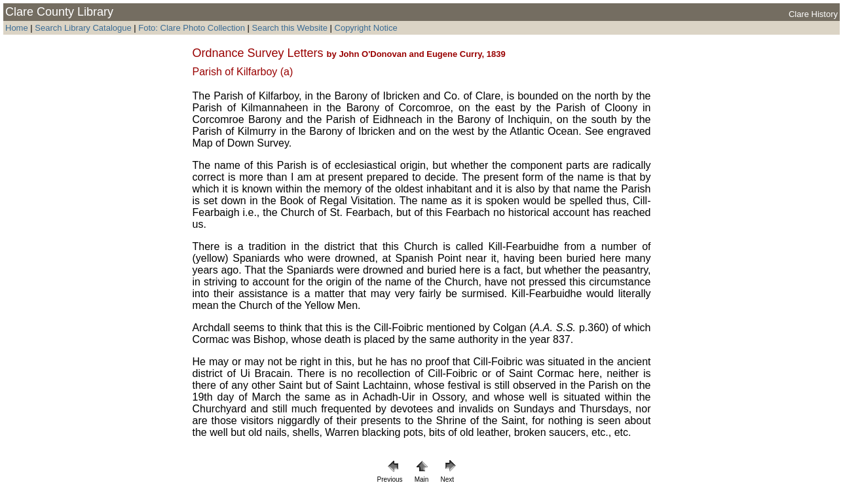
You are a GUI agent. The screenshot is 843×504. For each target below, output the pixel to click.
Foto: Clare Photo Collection (193, 28)
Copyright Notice (366, 28)
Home (17, 28)
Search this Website (289, 28)
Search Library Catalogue (83, 28)
